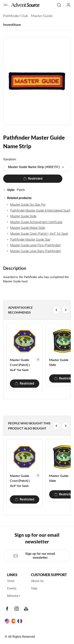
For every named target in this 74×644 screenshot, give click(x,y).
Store (11, 581)
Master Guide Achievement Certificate (36, 222)
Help (34, 588)
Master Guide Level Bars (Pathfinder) (36, 251)
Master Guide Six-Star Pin (28, 205)
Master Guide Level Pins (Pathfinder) (36, 245)
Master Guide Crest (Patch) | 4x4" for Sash (39, 234)
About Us (37, 581)
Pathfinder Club (15, 16)
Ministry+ (14, 596)
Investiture (12, 25)
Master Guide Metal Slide (28, 228)
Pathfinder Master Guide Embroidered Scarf (40, 211)
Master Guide (42, 16)
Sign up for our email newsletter (34, 556)
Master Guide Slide (23, 216)
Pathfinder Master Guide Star (30, 240)
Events (12, 588)
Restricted (33, 179)
